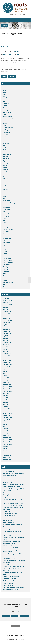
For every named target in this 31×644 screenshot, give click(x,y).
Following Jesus (9, 633)
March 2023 (6, 340)
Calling (5, 97)
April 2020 (6, 402)
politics (5, 220)
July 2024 (5, 325)
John (18, 54)
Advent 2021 (6, 480)
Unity (4, 273)
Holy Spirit (6, 159)
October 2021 (7, 362)
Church (5, 101)
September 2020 (7, 391)
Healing (5, 150)
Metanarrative (7, 201)
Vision (5, 276)
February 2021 (7, 380)
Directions (15, 616)
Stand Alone (6, 564)
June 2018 (6, 449)
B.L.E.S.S (5, 493)
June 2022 (6, 347)
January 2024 (6, 327)
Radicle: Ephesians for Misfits (11, 548)
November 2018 (7, 440)
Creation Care (7, 112)
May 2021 (6, 373)
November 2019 (7, 413)
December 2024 (7, 316)
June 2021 (6, 371)
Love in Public (7, 535)
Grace (4, 145)
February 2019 (7, 433)
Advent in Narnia (8, 482)
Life (4, 192)
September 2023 (7, 334)
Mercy (5, 198)
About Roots (11, 631)
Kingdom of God (7, 183)
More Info (6, 616)
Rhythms (5, 245)
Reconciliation (7, 236)
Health (5, 152)
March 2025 (6, 309)
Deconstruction (8, 54)
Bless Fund (10, 635)
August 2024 (6, 323)
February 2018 (7, 455)
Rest (4, 240)
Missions (5, 205)
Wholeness (6, 278)
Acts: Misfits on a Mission (10, 476)
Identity (5, 165)
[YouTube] (13, 611)
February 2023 (7, 343)
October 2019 (7, 415)
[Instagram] (15, 611)
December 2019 (7, 411)
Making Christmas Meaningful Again (13, 541)
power (5, 223)
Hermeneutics (7, 154)
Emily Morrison (16, 51)
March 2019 (6, 431)
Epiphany (5, 130)
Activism (5, 88)
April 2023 (6, 338)
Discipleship (6, 121)
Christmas (6, 99)
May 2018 (6, 451)
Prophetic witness (8, 229)
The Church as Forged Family (11, 576)
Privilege (5, 227)
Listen (12, 76)
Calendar (19, 631)
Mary (4, 196)
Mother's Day (7, 207)
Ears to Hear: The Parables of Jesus (13, 505)
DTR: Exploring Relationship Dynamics (13, 503)
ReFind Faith (6, 47)
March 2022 (6, 351)
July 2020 (5, 396)
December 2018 (7, 438)
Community (6, 103)
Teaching (5, 267)
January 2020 (6, 409)
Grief (4, 148)
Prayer (5, 225)
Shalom (5, 254)
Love (4, 194)
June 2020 (6, 398)
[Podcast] (18, 611)
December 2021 (7, 358)
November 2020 (7, 387)
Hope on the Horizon (9, 522)
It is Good (6, 527)
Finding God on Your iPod (10, 514)
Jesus (4, 174)
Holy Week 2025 (7, 520)
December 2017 (7, 460)
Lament (5, 185)
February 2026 (7, 298)
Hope (4, 161)
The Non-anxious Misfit (9, 581)
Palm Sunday (6, 209)
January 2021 (6, 382)
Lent (4, 187)
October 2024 (7, 318)
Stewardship (6, 265)
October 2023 (7, 331)
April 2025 (6, 307)
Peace (4, 212)
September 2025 (7, 305)
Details (4, 76)
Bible (4, 95)
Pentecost (6, 216)
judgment (6, 179)
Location (24, 633)
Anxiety (5, 92)
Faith (4, 137)
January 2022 (6, 356)
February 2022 (7, 354)
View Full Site (15, 626)
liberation (6, 190)
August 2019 (6, 420)
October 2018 (7, 442)
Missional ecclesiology (9, 203)
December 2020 (7, 384)
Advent (5, 90)
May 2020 (6, 400)
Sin (4, 256)
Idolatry (5, 167)
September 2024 (7, 320)
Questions (6, 232)
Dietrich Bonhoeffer (8, 119)
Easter (5, 125)
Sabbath (5, 247)
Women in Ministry (8, 282)
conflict (5, 106)
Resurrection (7, 243)
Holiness (5, 156)
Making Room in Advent (10, 543)
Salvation (6, 249)
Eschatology (6, 132)
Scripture (6, 251)
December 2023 (7, 329)
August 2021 (6, 367)
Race (4, 234)
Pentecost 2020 (7, 546)
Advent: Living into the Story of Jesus (13, 484)
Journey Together (8, 529)
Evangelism (6, 134)
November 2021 (7, 360)
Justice (5, 181)
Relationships (7, 238)
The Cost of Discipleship (10, 579)
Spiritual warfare (8, 262)
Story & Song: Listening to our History (14, 567)
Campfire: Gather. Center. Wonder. (13, 497)
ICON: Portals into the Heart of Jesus (13, 525)
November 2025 (7, 300)
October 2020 (7, 389)
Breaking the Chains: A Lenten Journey (14, 495)
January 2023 (6, 345)
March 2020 (6, 404)
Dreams (5, 123)
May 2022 (6, 349)
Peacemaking (7, 214)
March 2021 (6, 378)
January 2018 (6, 457)
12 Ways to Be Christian (10, 471)
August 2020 (6, 393)
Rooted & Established (9, 558)
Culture (5, 114)
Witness (5, 280)
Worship (5, 287)
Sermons (4, 26)
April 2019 (6, 429)
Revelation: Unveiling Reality (11, 556)
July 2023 (5, 336)
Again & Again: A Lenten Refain (11, 487)
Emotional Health (8, 128)
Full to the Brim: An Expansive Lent (13, 516)
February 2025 (7, 312)
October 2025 (7, 303)
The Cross (6, 269)
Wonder (5, 285)
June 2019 (6, 424)
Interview (6, 172)
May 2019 (6, 426)
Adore (5, 478)
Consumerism (7, 108)
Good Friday (6, 143)
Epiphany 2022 (7, 511)
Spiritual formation (8, 260)
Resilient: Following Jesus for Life (12, 554)
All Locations (24, 616)
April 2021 (6, 376)
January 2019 (6, 435)
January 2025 (6, 314)
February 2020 (7, 407)
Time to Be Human (8, 585)
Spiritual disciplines (9, 258)
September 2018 (7, 444)
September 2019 (7, 418)
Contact (22, 635)
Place (4, 218)
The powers (6, 271)
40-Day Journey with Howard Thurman (14, 473)
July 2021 (5, 369)
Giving (16, 635)
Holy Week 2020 (7, 518)
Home (4, 631)
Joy (4, 176)
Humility (5, 163)
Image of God (7, 170)
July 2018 (5, 446)
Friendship (6, 141)
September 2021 (7, 365)
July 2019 (5, 422)
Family (5, 139)
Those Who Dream (8, 583)
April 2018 (6, 453)
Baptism (17, 633)
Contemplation (7, 110)
